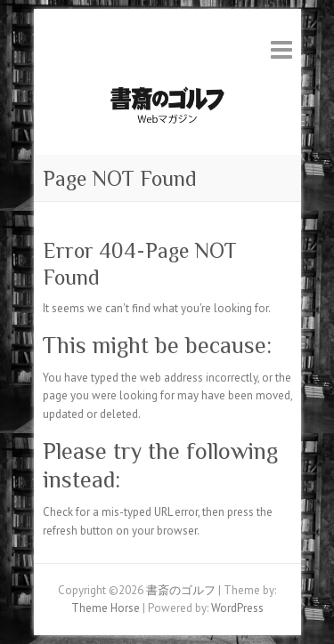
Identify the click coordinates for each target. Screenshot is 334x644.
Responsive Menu (281, 49)
